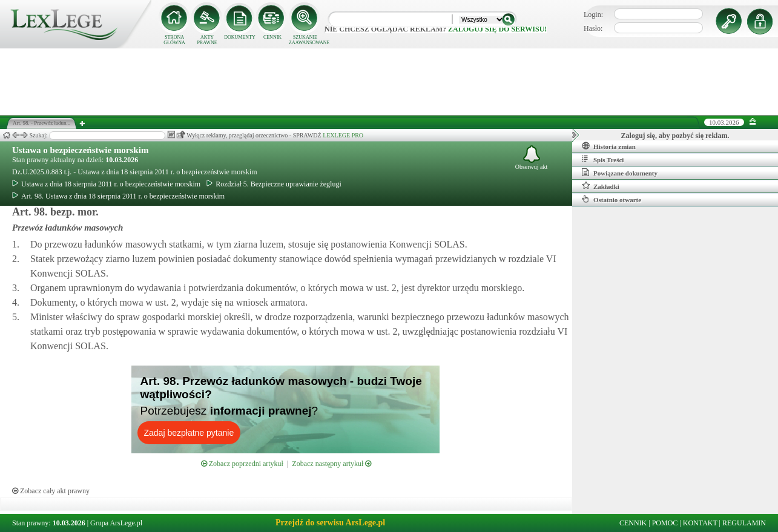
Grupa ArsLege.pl (116, 523)
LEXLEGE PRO (343, 135)
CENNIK (272, 37)
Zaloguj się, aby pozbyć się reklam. (675, 136)
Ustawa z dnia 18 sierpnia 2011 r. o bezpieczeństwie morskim (106, 184)
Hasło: (593, 28)
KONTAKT (700, 523)
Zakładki (601, 186)
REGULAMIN (744, 523)
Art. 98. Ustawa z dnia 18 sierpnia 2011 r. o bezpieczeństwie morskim (118, 196)
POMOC (665, 523)
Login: (593, 15)
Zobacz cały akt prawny (51, 491)
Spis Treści (603, 159)
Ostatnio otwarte (612, 199)
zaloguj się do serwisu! (497, 29)
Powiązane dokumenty (620, 172)
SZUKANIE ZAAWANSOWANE (305, 40)
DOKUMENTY (240, 37)
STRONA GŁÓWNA (174, 40)
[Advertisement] (389, 82)
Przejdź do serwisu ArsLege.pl (330, 523)
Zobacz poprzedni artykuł (242, 464)
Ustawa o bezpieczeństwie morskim (80, 150)
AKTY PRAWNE (207, 40)
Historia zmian (609, 146)
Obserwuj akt (532, 158)
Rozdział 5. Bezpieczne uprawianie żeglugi (274, 184)
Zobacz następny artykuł (331, 464)
